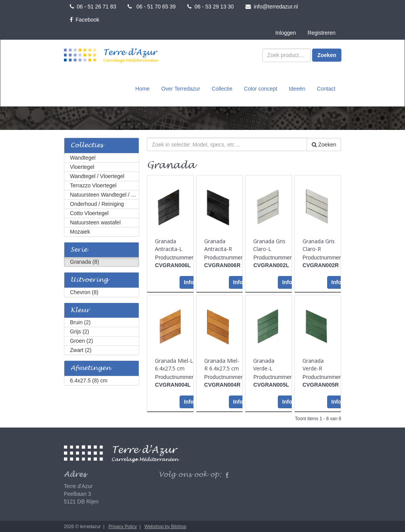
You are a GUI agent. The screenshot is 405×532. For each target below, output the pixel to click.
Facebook (85, 20)
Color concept (260, 88)
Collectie (222, 88)
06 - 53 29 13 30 (211, 7)
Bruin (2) (81, 322)
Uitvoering (89, 279)
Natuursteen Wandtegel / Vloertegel (105, 194)
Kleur (80, 310)
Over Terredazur (181, 88)
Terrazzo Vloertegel (93, 185)
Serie (79, 249)
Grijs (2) (80, 331)
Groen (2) (82, 340)
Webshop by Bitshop (166, 526)
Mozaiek (80, 231)
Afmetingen (91, 368)
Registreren (321, 33)
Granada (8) (85, 261)
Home (142, 88)
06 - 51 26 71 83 (93, 7)
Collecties (87, 145)
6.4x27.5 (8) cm (89, 380)
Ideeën (297, 88)
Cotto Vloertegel (89, 212)
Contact (326, 88)
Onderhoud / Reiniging (97, 203)
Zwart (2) (81, 349)
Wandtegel (83, 157)
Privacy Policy (123, 526)
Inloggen (286, 33)
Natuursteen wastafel (96, 222)
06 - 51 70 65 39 (152, 7)
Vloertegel (82, 166)
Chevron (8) (84, 291)
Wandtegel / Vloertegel (97, 175)
